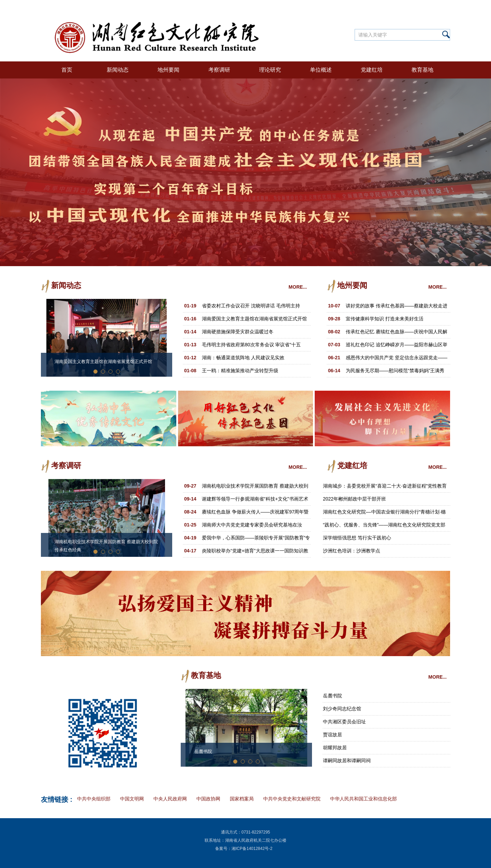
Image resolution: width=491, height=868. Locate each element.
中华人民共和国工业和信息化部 (363, 799)
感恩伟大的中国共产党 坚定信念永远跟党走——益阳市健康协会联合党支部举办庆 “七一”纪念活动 (397, 359)
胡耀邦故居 (335, 748)
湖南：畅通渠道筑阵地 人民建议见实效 (243, 358)
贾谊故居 (332, 735)
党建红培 (372, 70)
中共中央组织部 (94, 799)
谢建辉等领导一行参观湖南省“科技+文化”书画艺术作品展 (255, 501)
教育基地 (422, 70)
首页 (67, 70)
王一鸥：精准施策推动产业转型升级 (240, 371)
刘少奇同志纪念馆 (342, 709)
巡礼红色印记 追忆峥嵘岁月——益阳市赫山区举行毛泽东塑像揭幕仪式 (397, 346)
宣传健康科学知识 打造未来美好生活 (385, 319)
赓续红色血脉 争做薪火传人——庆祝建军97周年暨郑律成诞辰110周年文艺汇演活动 (255, 514)
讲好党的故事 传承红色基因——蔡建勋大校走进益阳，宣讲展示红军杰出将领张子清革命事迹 (397, 308)
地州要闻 (168, 70)
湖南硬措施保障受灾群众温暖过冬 (238, 332)
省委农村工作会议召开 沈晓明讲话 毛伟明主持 (251, 306)
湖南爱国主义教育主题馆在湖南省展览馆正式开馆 (103, 361)
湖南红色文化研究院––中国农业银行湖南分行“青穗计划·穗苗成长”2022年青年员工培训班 (384, 514)
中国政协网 (208, 799)
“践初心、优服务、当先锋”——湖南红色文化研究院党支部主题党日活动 (384, 527)
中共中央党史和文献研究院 (292, 799)
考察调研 (219, 70)
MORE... (298, 287)
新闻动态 (118, 70)
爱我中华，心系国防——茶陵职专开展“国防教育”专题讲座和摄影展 (256, 540)
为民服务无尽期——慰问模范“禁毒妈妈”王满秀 (395, 371)
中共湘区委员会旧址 (344, 722)
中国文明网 (132, 799)
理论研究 (270, 70)
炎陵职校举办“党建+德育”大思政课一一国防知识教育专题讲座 (255, 553)
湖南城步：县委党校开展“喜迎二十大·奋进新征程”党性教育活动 (385, 488)
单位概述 (321, 70)
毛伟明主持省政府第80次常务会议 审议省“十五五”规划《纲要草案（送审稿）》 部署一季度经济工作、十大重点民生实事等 (256, 346)
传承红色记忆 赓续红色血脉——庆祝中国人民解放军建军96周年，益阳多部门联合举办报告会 (397, 334)
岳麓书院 (203, 751)
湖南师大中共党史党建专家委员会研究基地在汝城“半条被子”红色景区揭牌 (252, 527)
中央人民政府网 (170, 799)
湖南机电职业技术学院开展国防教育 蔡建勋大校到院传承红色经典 (106, 546)
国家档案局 (242, 799)
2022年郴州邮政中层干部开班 (354, 499)
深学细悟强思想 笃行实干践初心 (357, 538)
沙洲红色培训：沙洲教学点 (352, 551)
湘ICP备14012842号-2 (252, 849)
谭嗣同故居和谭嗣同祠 (347, 761)
